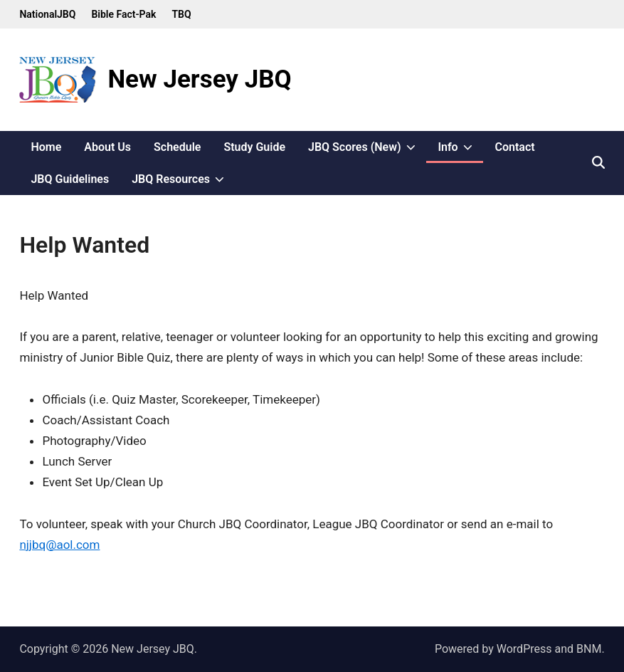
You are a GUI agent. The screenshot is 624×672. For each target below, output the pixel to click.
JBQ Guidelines (70, 179)
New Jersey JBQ (199, 79)
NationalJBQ (47, 14)
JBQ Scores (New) (367, 147)
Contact (514, 147)
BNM (589, 649)
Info (460, 147)
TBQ (181, 14)
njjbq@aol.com (59, 545)
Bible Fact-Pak (123, 14)
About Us (107, 147)
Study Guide (254, 147)
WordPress (524, 649)
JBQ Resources (184, 179)
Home (46, 147)
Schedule (177, 147)
